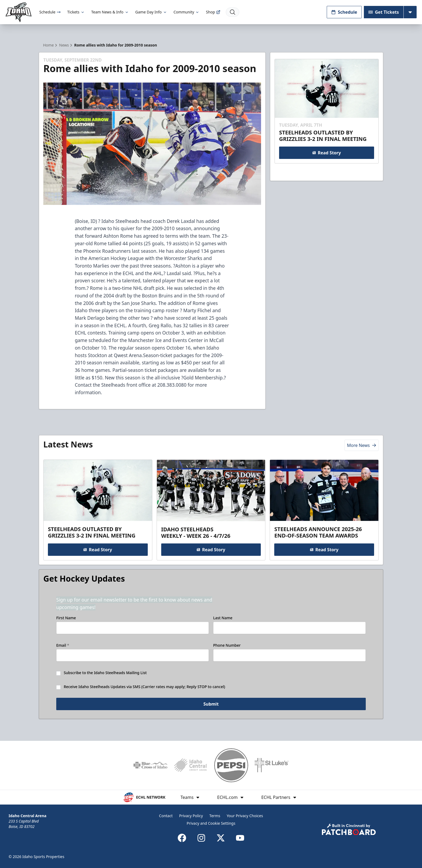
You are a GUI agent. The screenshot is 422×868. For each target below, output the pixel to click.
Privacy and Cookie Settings (211, 823)
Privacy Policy (191, 816)
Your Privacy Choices (245, 816)
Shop (213, 12)
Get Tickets (384, 12)
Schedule (50, 12)
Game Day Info (151, 12)
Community (187, 12)
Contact (166, 816)
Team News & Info (110, 12)
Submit (211, 704)
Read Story (326, 153)
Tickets (76, 12)
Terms (215, 816)
